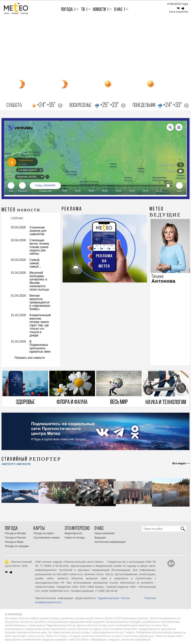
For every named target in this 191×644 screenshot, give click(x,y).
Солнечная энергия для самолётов (38, 231)
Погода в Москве (15, 533)
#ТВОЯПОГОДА (178, 4)
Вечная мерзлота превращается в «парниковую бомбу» (40, 302)
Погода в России (15, 538)
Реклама (72, 209)
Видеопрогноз (73, 533)
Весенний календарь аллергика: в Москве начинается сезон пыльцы (39, 281)
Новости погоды (75, 538)
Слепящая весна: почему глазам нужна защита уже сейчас (39, 247)
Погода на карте (44, 533)
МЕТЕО (21, 210)
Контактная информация (110, 542)
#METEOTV (8, 464)
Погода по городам (17, 546)
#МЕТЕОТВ (23, 464)
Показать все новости (30, 358)
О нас (118, 10)
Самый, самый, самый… (35, 263)
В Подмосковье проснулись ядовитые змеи (40, 347)
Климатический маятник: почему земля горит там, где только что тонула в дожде (40, 325)
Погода (67, 10)
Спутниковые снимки (47, 538)
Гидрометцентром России (114, 598)
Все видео (179, 463)
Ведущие (100, 538)
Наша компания (104, 533)
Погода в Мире (14, 542)
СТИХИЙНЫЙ (31, 459)
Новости (99, 10)
